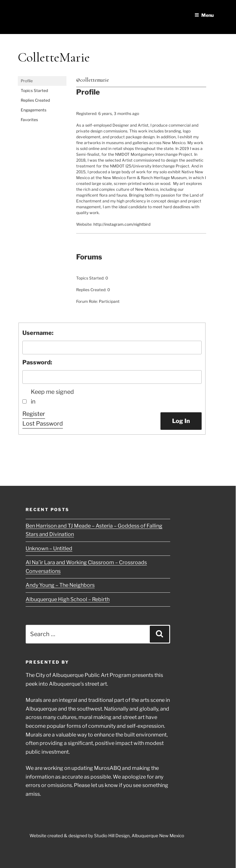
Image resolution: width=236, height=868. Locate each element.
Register (34, 414)
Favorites (29, 120)
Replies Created (35, 100)
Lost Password (43, 423)
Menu (204, 15)
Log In (181, 421)
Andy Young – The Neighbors (60, 585)
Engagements (34, 110)
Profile (27, 81)
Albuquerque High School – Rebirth (68, 599)
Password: (37, 362)
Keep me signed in (52, 397)
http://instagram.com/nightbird (122, 224)
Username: (38, 333)
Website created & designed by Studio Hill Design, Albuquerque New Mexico (107, 836)
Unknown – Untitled (49, 548)
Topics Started (34, 91)
